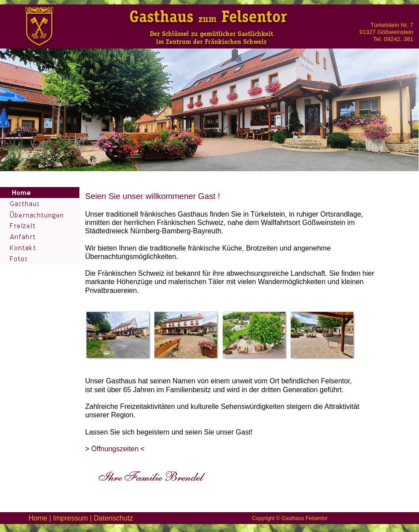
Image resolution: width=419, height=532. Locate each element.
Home (38, 518)
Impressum (70, 518)
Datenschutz (113, 518)
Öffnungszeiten (115, 449)
